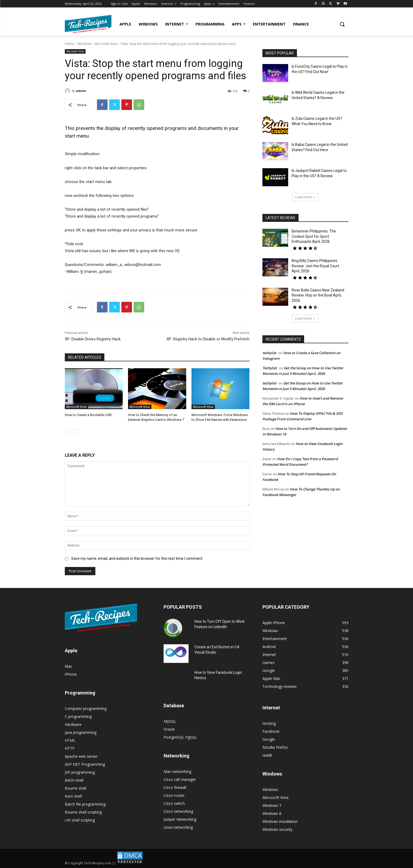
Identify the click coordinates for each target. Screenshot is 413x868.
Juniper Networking (180, 819)
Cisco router (174, 795)
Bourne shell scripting (83, 812)
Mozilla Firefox (275, 747)
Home (69, 44)
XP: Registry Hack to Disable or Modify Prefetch (208, 339)
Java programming (81, 732)
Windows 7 (272, 805)
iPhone (71, 674)
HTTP (70, 748)
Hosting (269, 723)
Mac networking (177, 771)
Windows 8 (272, 813)
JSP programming (80, 772)
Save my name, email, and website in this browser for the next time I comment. (137, 558)
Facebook (271, 731)
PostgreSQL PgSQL (180, 737)
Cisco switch (174, 803)
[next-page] (77, 433)
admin (81, 91)
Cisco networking (178, 811)
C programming (78, 716)
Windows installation (280, 821)
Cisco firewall (175, 787)
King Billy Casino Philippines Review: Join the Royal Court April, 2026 (315, 266)
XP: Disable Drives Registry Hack (93, 339)
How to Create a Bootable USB (88, 415)
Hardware (73, 724)
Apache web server (81, 756)
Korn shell (73, 796)
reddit (267, 755)
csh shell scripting (80, 820)
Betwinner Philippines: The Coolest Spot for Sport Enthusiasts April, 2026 (314, 236)
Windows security (277, 829)
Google (269, 739)
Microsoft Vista (106, 44)
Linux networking (178, 827)
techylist (269, 353)
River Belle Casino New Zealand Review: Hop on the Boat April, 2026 (318, 295)
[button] (342, 24)
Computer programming (86, 708)
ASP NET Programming (85, 764)
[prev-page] (68, 433)
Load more (305, 197)
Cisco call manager (180, 779)
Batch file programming (85, 804)
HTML (70, 740)
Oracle (169, 729)
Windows (84, 44)
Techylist (270, 368)
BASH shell (74, 780)
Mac (69, 666)
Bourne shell (76, 788)
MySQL (170, 721)
